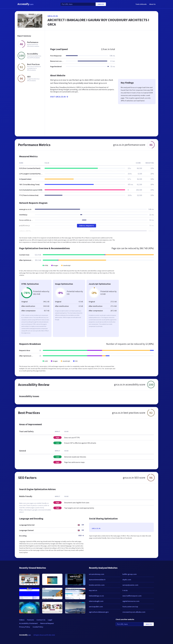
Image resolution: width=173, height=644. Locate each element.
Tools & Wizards (141, 4)
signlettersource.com (131, 601)
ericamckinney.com (97, 574)
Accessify (25, 4)
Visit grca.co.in (59, 97)
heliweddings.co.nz (96, 596)
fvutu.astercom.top (130, 607)
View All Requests (87, 226)
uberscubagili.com (96, 601)
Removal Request (47, 623)
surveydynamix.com (130, 585)
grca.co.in (53, 16)
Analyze (101, 4)
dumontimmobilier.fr (97, 580)
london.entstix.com (97, 585)
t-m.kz (125, 590)
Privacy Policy (25, 627)
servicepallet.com (96, 607)
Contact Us (41, 620)
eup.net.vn (93, 590)
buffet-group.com (130, 574)
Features (30, 620)
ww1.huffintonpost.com (132, 596)
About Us (152, 4)
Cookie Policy (38, 627)
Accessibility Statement (28, 623)
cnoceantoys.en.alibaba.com (134, 612)
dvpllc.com (127, 580)
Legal (50, 620)
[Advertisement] (102, 38)
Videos (22, 620)
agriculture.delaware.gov (99, 612)
